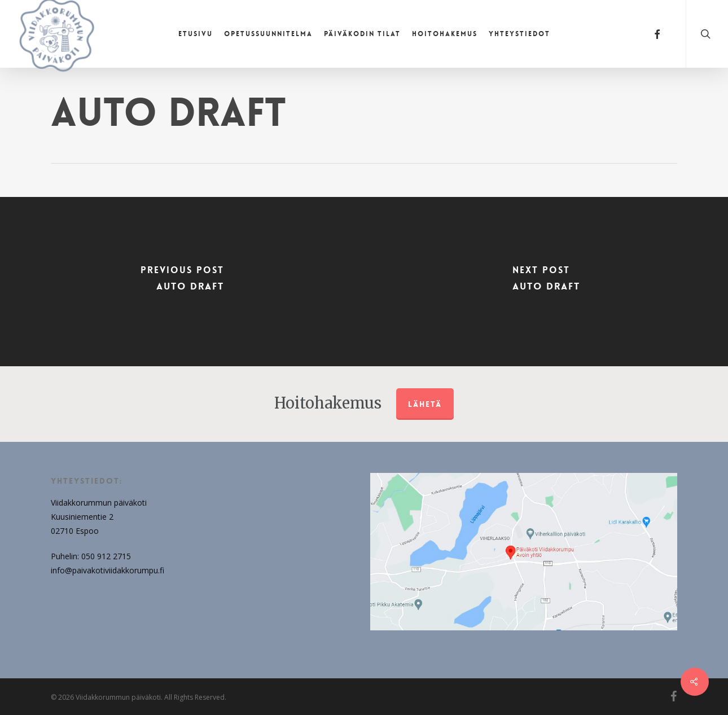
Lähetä (425, 404)
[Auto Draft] (182, 282)
